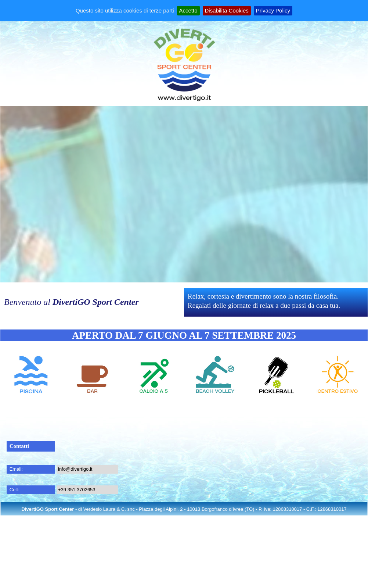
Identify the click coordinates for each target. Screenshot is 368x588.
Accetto (188, 10)
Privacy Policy (273, 10)
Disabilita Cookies (227, 10)
